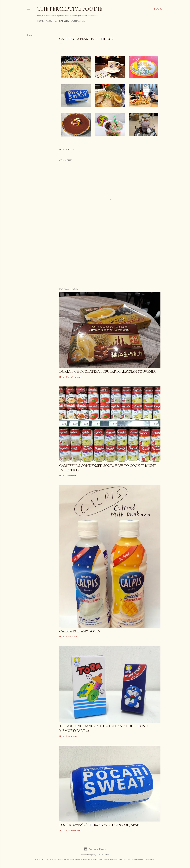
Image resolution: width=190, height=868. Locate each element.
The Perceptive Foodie (70, 9)
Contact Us (78, 21)
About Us (52, 21)
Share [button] (30, 35)
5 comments (72, 637)
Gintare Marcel (103, 855)
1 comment (71, 476)
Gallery (64, 21)
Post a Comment (74, 377)
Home (41, 21)
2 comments (72, 736)
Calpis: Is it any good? (80, 631)
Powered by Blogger (95, 849)
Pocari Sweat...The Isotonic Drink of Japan (100, 825)
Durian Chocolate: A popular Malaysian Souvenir (107, 371)
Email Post (71, 149)
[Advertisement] (110, 259)
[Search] (159, 9)
